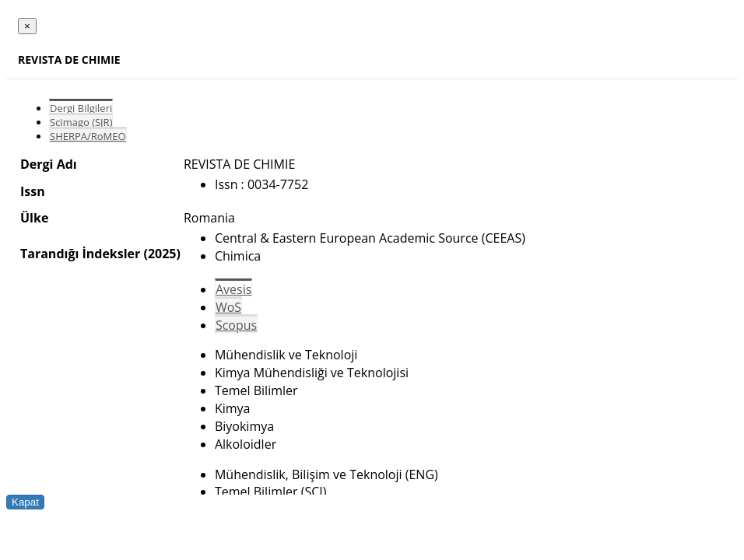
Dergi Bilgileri (81, 108)
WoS (228, 307)
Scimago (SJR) (81, 122)
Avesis (233, 289)
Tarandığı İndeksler (80, 254)
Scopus (236, 325)
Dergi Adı (49, 164)
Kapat (25, 502)
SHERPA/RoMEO (88, 136)
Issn (33, 191)
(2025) (161, 254)
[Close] (27, 26)
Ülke (34, 218)
